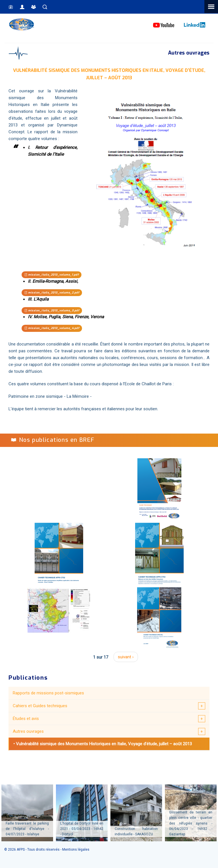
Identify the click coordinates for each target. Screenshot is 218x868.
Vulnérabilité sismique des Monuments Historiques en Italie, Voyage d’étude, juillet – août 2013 (104, 744)
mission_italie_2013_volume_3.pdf (52, 310)
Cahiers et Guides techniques (40, 706)
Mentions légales (76, 850)
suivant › (126, 657)
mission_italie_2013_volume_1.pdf (52, 275)
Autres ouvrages (28, 731)
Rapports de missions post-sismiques (48, 693)
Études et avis (26, 719)
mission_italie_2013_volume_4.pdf (52, 328)
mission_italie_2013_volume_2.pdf (52, 293)
